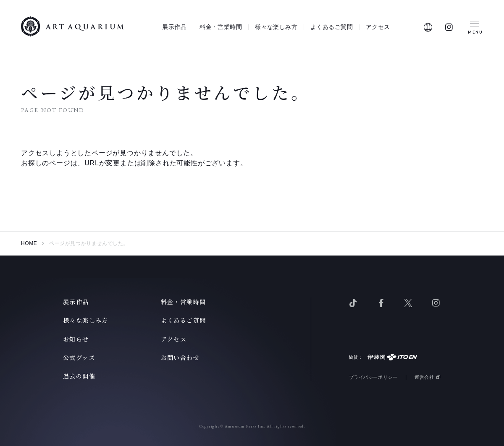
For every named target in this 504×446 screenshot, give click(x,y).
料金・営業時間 (221, 27)
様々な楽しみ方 (276, 27)
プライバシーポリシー (373, 377)
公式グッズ (79, 357)
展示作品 (174, 27)
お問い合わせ (180, 357)
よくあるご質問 (332, 27)
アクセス (378, 27)
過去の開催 (79, 376)
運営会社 (424, 377)
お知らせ (76, 339)
